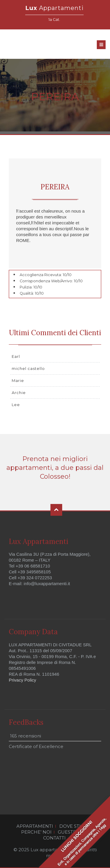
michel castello (28, 368)
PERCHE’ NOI (36, 832)
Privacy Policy (22, 680)
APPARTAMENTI (35, 826)
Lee (16, 405)
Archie (19, 393)
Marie (18, 380)
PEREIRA (55, 187)
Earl (16, 356)
